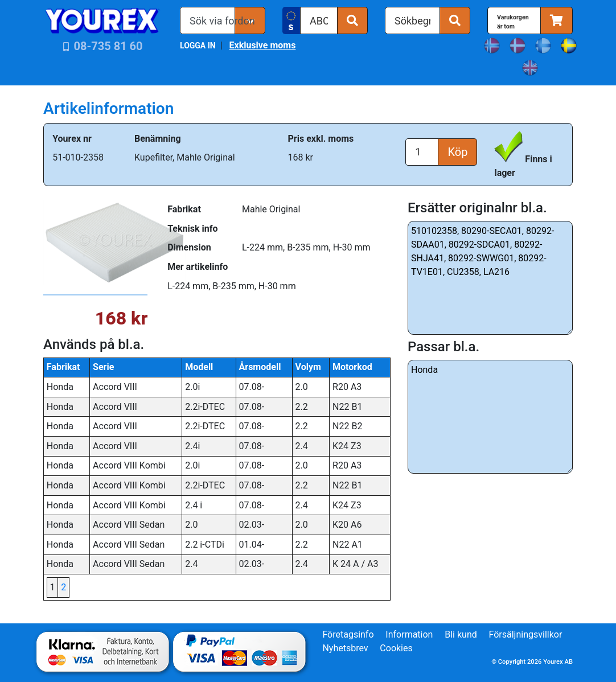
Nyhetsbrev (345, 648)
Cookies (396, 648)
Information (409, 634)
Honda (490, 417)
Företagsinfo (348, 634)
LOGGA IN (198, 46)
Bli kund (461, 634)
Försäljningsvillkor (526, 634)
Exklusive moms (262, 45)
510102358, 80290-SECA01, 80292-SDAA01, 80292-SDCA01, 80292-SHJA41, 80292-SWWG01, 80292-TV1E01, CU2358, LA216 (490, 278)
